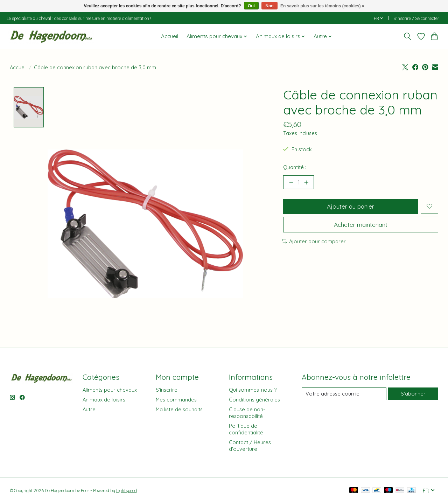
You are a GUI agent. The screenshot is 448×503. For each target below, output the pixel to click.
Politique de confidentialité (246, 429)
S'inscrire (167, 390)
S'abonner (413, 394)
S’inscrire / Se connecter (416, 18)
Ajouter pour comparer (314, 242)
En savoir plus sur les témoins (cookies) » (322, 6)
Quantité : (295, 167)
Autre (89, 409)
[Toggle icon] (407, 36)
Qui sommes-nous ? (253, 390)
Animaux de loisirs (104, 400)
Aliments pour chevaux (110, 390)
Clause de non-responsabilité (247, 413)
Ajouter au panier (351, 206)
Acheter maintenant (361, 225)
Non (269, 6)
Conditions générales (254, 400)
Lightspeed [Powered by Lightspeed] (127, 491)
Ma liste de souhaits (179, 409)
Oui (251, 6)
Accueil (170, 36)
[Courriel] (344, 394)
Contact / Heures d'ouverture (250, 446)
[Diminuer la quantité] (291, 182)
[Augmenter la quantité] (306, 182)
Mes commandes (176, 400)
